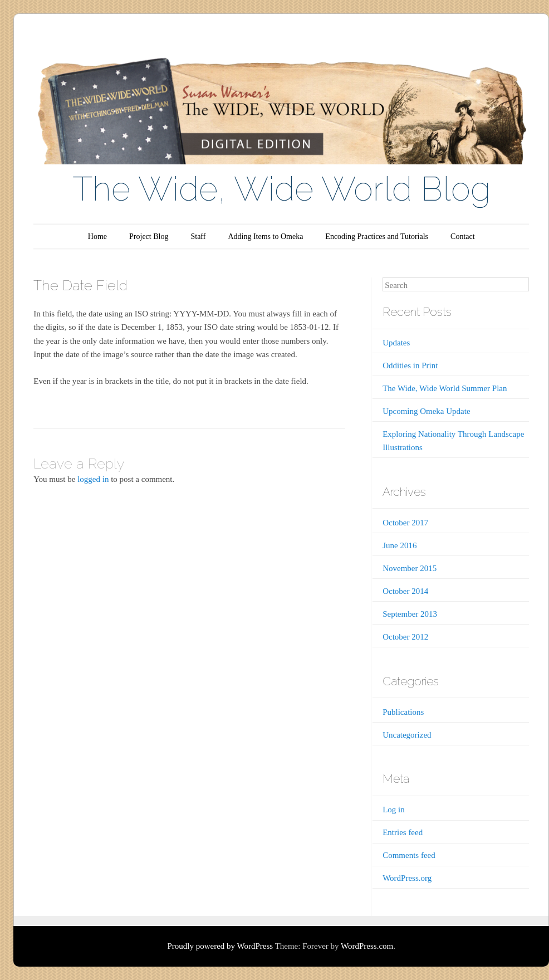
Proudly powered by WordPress (220, 946)
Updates (396, 343)
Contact (463, 237)
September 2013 (410, 614)
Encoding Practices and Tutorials (377, 237)
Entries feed (403, 832)
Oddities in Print (410, 365)
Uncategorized (407, 735)
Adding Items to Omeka (265, 237)
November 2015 (410, 568)
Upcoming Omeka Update (426, 411)
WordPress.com (367, 946)
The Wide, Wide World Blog (281, 189)
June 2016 (400, 545)
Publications (403, 712)
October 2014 (405, 591)
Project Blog (149, 237)
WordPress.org (407, 878)
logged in (93, 479)
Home (97, 237)
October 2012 (405, 637)
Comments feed (409, 855)
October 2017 (405, 523)
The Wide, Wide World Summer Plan (445, 388)
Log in (394, 810)
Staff (198, 237)
